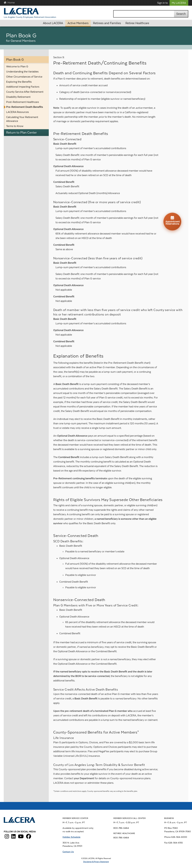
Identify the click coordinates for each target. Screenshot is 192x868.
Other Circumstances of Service (24, 77)
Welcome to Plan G (17, 66)
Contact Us (68, 852)
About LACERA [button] (53, 23)
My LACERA (179, 3)
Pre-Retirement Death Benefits (25, 107)
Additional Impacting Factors (23, 87)
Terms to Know (15, 126)
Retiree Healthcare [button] (137, 23)
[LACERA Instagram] (7, 837)
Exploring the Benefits (19, 82)
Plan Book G (15, 60)
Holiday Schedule (71, 837)
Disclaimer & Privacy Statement (96, 862)
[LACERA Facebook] (29, 837)
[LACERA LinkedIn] (13, 837)
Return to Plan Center (21, 133)
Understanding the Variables (22, 72)
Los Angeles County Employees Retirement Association (30, 17)
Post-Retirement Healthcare (22, 102)
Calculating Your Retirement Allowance (22, 119)
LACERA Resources (17, 112)
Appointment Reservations (173, 220)
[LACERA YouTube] (21, 837)
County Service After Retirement (25, 92)
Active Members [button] (78, 23)
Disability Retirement (18, 97)
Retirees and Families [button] (107, 23)
